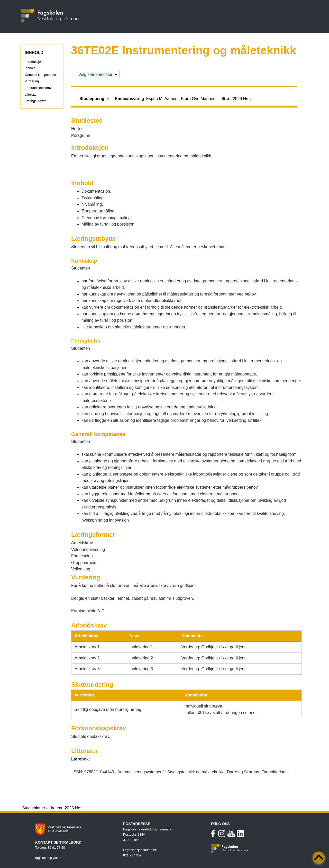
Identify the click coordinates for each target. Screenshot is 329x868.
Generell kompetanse (40, 75)
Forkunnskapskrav (38, 88)
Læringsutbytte (36, 101)
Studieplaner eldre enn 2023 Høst (53, 808)
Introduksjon (34, 62)
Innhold (30, 68)
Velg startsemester (95, 75)
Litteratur (31, 95)
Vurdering (32, 81)
